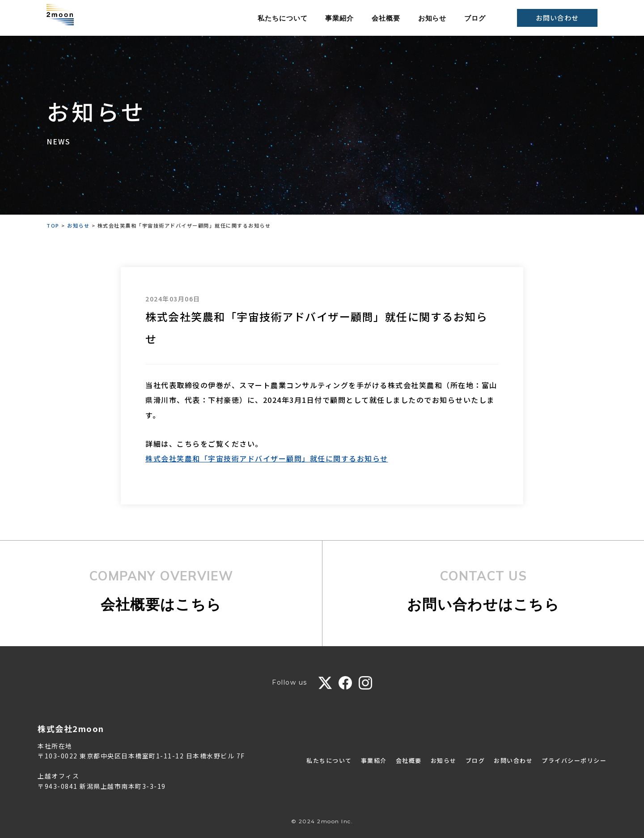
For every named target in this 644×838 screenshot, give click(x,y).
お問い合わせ (557, 18)
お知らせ (432, 18)
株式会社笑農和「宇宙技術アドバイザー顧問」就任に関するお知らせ (267, 458)
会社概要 (386, 18)
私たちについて (282, 18)
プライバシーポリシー (572, 760)
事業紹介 (339, 18)
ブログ (475, 18)
